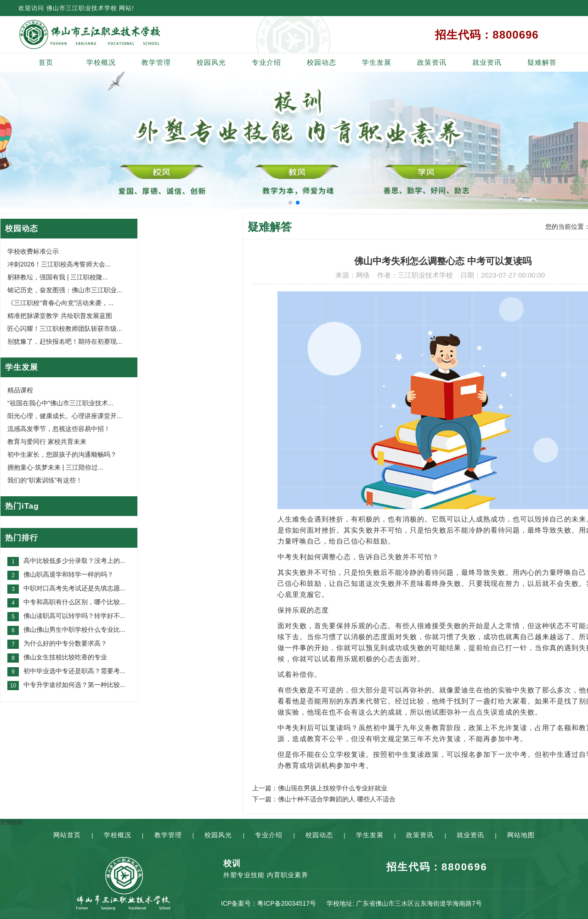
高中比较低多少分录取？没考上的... (74, 561)
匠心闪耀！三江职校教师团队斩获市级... (65, 329)
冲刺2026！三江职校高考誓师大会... (59, 264)
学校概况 (101, 62)
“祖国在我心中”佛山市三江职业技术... (60, 403)
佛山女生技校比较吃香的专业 (65, 657)
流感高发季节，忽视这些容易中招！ (59, 429)
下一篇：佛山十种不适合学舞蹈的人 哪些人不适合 (324, 799)
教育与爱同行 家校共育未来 (47, 442)
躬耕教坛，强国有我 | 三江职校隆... (58, 277)
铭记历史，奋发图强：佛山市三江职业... (65, 290)
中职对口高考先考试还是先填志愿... (74, 588)
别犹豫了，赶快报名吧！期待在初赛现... (65, 341)
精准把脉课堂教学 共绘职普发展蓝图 (60, 316)
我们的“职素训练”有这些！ (45, 480)
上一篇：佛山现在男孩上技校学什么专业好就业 (320, 788)
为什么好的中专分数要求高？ (65, 643)
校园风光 (211, 62)
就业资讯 (487, 62)
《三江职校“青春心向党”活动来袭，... (60, 303)
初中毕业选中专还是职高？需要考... (74, 671)
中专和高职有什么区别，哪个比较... (74, 602)
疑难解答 (542, 62)
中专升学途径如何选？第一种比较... (74, 685)
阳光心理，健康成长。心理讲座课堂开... (65, 416)
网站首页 (67, 835)
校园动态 (322, 62)
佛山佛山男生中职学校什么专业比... (74, 630)
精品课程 (20, 390)
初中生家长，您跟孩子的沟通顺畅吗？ (62, 454)
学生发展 (377, 62)
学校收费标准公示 (33, 251)
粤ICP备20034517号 (287, 903)
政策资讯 (432, 62)
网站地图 (521, 835)
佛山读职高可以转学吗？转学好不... (74, 616)
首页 (46, 62)
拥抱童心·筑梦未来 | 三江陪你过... (55, 467)
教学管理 (156, 62)
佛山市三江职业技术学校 (82, 8)
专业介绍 (266, 62)
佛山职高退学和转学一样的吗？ (68, 574)
